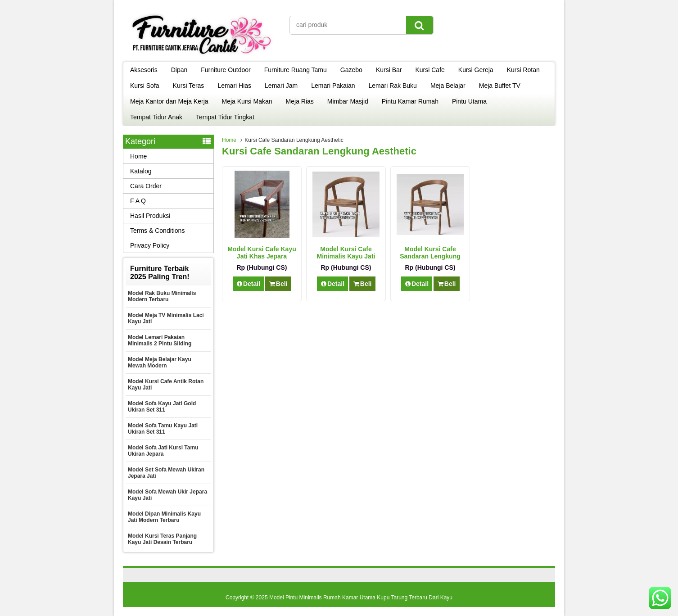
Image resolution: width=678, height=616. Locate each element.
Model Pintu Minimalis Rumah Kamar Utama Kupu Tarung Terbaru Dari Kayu (361, 598)
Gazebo (351, 70)
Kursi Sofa (145, 86)
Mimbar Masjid (348, 101)
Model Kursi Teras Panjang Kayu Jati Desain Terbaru (162, 539)
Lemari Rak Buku (393, 86)
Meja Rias (300, 101)
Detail (249, 284)
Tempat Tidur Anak (156, 117)
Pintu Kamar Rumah (410, 101)
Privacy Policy (150, 245)
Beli (278, 284)
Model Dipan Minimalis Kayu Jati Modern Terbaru (164, 517)
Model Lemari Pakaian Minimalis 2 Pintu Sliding (160, 340)
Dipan (179, 70)
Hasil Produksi (150, 216)
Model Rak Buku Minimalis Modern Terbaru (162, 296)
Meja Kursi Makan (247, 101)
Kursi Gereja (476, 70)
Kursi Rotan (523, 70)
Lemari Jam (281, 86)
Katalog (141, 171)
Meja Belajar (448, 86)
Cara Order (146, 186)
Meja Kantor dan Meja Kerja (169, 101)
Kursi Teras (189, 86)
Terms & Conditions (157, 231)
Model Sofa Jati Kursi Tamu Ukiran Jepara (163, 451)
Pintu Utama (469, 101)
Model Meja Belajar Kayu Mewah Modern (160, 362)
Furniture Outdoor (226, 70)
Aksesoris (144, 70)
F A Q (138, 201)
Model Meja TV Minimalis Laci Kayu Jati (166, 318)
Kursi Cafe (430, 70)
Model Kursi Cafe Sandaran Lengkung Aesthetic (430, 256)
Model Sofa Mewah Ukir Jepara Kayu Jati (167, 495)
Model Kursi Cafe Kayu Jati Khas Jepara (262, 253)
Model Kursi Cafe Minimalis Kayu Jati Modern (346, 256)
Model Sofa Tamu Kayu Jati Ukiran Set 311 (163, 429)
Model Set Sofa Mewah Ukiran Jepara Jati (166, 473)
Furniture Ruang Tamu (296, 70)
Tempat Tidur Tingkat (225, 117)
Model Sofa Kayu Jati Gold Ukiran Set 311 (162, 407)
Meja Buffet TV (500, 86)
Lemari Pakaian (333, 86)
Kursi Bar (389, 70)
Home (229, 140)
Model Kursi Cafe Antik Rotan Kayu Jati (166, 385)
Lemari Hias (234, 86)
